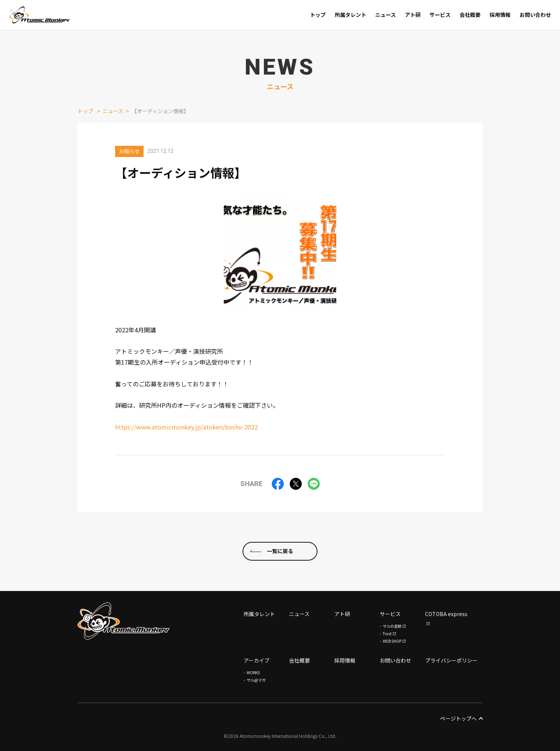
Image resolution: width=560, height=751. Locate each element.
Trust (387, 634)
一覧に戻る (280, 551)
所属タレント (259, 614)
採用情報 (345, 660)
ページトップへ (461, 718)
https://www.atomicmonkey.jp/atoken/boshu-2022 (186, 427)
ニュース (113, 111)
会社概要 (299, 660)
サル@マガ (256, 680)
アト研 (342, 614)
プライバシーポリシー (451, 660)
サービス (390, 614)
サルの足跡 (392, 626)
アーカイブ (257, 660)
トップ (85, 111)
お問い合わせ (395, 660)
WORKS (253, 672)
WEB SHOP (392, 641)
